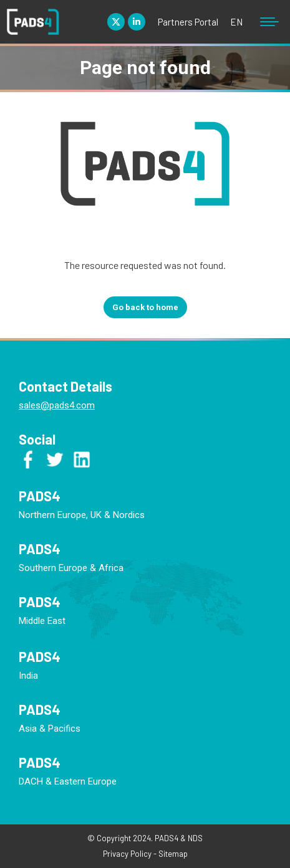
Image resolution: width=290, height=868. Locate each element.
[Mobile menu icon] (269, 22)
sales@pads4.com (57, 405)
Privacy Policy (127, 854)
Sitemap (173, 854)
